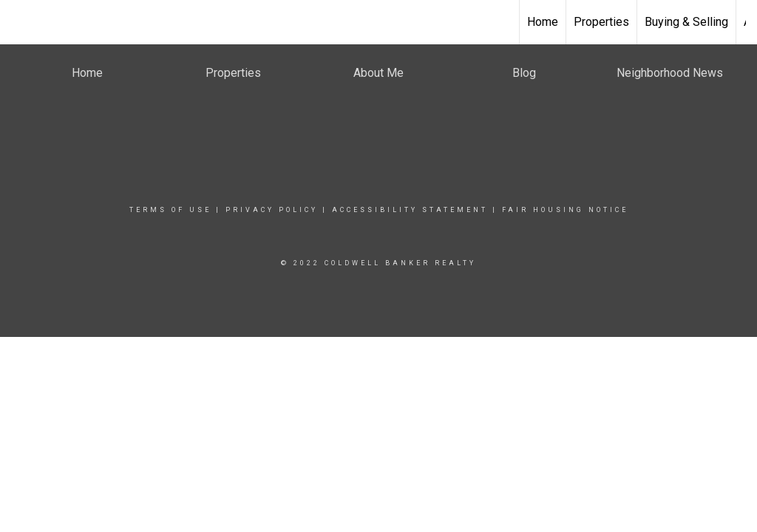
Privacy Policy (272, 210)
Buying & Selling (686, 22)
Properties (601, 22)
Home (543, 22)
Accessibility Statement (410, 210)
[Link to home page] (378, 22)
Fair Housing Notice (565, 210)
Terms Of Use (170, 210)
